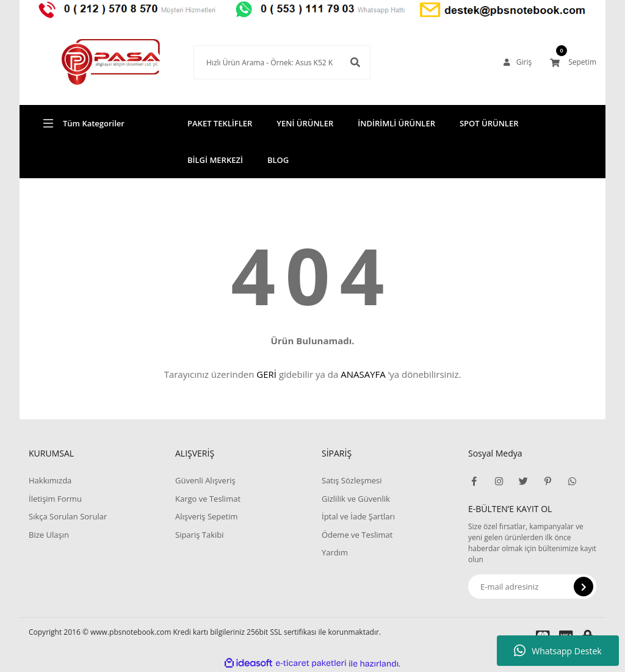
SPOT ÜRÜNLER (489, 123)
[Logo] (93, 62)
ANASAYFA (363, 374)
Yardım (335, 552)
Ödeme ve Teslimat (357, 535)
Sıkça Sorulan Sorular (68, 516)
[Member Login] (518, 62)
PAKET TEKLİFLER (220, 123)
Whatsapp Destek (558, 651)
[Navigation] (93, 123)
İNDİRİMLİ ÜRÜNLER (396, 123)
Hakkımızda (50, 480)
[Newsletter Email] (532, 587)
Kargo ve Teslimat (208, 499)
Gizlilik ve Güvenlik (356, 499)
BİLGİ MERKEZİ (215, 160)
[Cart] (573, 62)
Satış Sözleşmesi (352, 480)
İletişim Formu (55, 499)
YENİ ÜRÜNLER (305, 123)
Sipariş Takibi (200, 535)
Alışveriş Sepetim (207, 516)
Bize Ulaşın (49, 535)
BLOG (278, 160)
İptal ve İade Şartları (358, 516)
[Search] (264, 62)
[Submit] (583, 587)
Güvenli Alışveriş (205, 480)
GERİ (266, 374)
